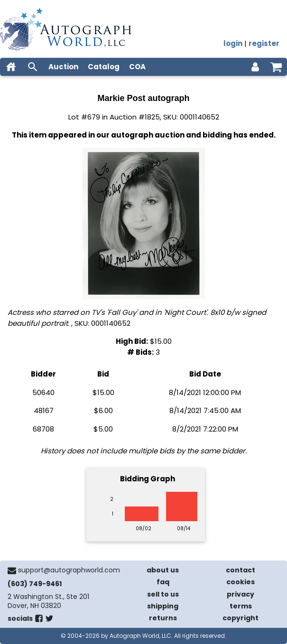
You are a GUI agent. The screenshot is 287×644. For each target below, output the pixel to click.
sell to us (163, 594)
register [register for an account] (264, 43)
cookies (241, 582)
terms (241, 606)
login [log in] (233, 43)
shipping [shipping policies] (163, 606)
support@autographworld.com (69, 570)
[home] (11, 67)
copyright (241, 618)
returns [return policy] (163, 618)
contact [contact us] (241, 570)
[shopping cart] (276, 67)
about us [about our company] (163, 570)
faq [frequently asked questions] (163, 582)
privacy (241, 594)
